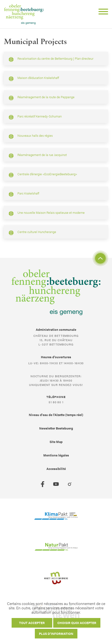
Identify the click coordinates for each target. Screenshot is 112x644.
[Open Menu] (101, 12)
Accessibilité (56, 469)
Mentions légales (56, 455)
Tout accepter (32, 623)
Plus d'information (56, 634)
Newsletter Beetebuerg (56, 428)
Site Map (56, 442)
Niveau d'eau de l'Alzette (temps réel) (56, 415)
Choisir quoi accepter (77, 623)
